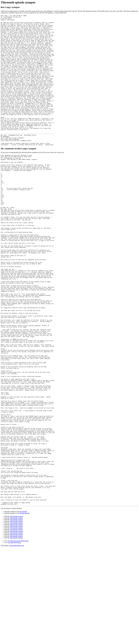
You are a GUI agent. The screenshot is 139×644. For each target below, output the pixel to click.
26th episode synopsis (16, 634)
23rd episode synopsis (16, 629)
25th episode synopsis (16, 632)
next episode (23, 608)
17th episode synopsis (16, 619)
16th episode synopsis (16, 617)
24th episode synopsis (16, 631)
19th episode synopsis (16, 622)
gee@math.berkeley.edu (17, 642)
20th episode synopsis (16, 624)
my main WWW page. (15, 639)
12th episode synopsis (16, 612)
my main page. (18, 637)
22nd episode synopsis (16, 627)
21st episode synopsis (16, 626)
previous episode (24, 609)
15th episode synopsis (16, 616)
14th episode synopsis (16, 614)
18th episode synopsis (16, 621)
